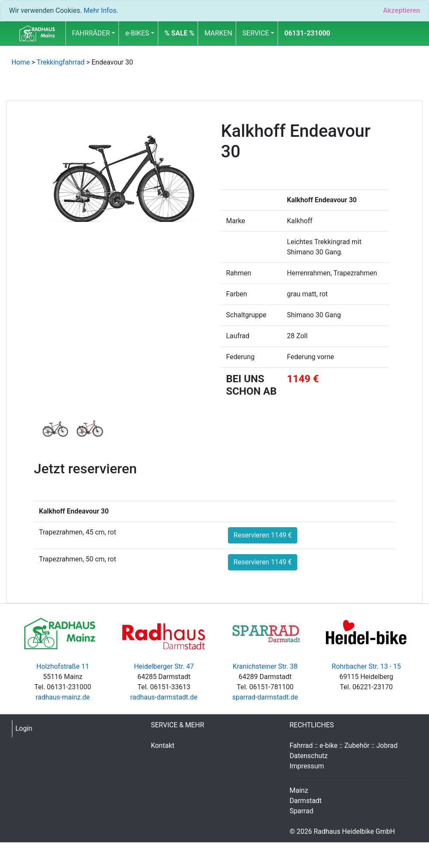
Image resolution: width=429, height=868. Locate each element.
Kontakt (163, 745)
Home (21, 62)
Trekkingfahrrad (61, 62)
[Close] (401, 11)
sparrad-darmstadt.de (265, 697)
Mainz (299, 790)
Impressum (307, 766)
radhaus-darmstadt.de (164, 697)
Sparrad (301, 811)
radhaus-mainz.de (63, 697)
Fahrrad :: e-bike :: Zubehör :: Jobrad (344, 745)
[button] (179, 33)
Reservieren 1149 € (263, 535)
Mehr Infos (100, 10)
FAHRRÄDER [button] (91, 33)
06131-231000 (307, 33)
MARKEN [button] (218, 33)
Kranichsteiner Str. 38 (265, 666)
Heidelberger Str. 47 (164, 666)
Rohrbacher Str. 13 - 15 (367, 666)
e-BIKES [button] (137, 33)
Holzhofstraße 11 (63, 666)
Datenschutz (309, 756)
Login (24, 728)
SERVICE (256, 33)
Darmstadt (306, 801)
